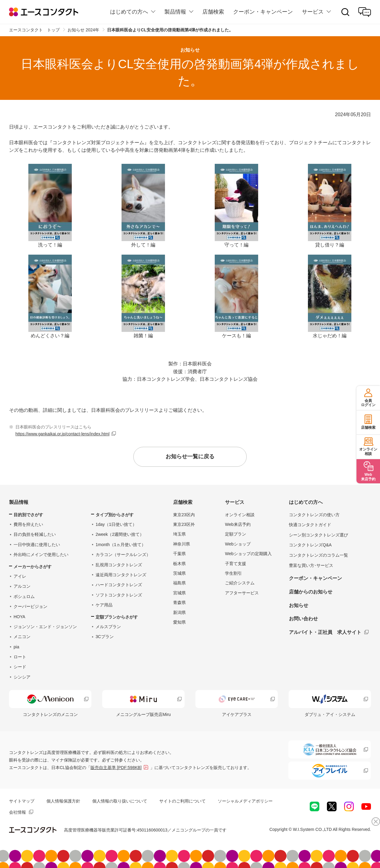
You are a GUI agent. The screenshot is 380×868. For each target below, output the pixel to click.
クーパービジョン (30, 606)
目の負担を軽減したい (35, 534)
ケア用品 (104, 605)
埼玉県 (179, 534)
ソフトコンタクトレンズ (119, 595)
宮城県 (179, 593)
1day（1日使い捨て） (116, 524)
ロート (20, 657)
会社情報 (17, 812)
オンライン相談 (240, 515)
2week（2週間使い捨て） (120, 534)
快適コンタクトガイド (310, 525)
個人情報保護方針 (63, 801)
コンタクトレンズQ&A (310, 545)
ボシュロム (24, 596)
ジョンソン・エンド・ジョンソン (45, 627)
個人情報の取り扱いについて (120, 801)
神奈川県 (182, 544)
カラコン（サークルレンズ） (123, 555)
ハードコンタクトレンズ (119, 585)
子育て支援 (236, 564)
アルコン (22, 586)
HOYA (19, 617)
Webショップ (238, 544)
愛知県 (179, 622)
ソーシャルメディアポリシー (245, 801)
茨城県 (179, 573)
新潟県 (179, 612)
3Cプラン (105, 637)
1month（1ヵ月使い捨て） (121, 545)
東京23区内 (184, 515)
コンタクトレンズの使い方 (314, 515)
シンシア (22, 677)
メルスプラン (108, 627)
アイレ (20, 576)
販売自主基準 (116, 768)
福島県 (179, 583)
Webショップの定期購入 (248, 554)
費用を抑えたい (28, 524)
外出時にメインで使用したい (41, 555)
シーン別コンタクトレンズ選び (318, 535)
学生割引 (233, 573)
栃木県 (179, 564)
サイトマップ (22, 801)
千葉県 (179, 554)
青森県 (179, 603)
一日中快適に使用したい (37, 545)
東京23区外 (184, 524)
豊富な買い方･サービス (311, 565)
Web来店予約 (238, 524)
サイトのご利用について (182, 801)
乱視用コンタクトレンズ (119, 565)
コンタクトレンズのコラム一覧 (318, 555)
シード (20, 667)
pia (16, 647)
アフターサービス (242, 593)
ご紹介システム (240, 583)
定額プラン (236, 534)
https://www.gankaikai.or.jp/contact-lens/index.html (62, 434)
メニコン (22, 637)
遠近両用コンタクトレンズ (121, 575)
